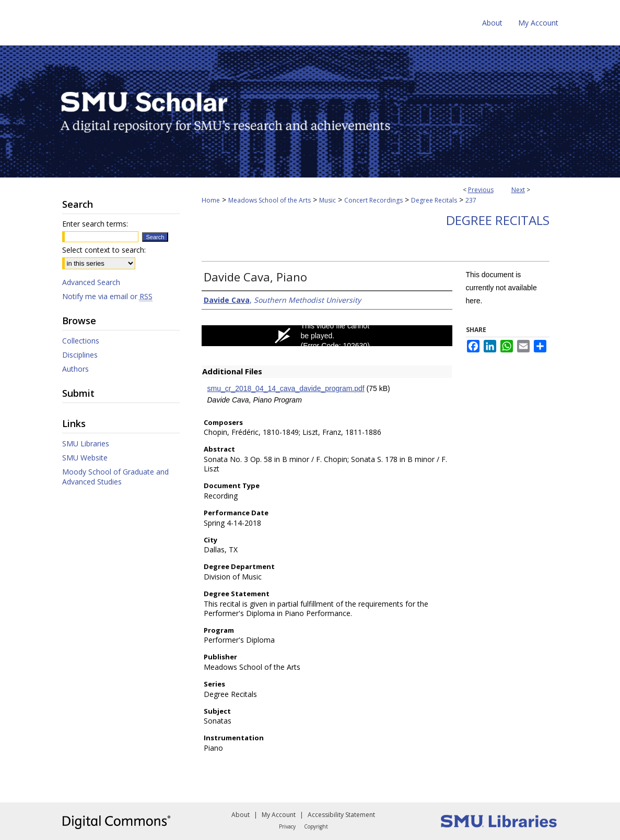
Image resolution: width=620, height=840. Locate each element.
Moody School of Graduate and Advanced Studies (115, 477)
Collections (81, 341)
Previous (481, 190)
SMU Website (85, 458)
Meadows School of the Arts (270, 200)
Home (211, 200)
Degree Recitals (434, 200)
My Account (279, 815)
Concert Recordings (373, 200)
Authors (75, 369)
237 (471, 200)
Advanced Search (91, 282)
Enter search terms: (95, 224)
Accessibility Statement (341, 815)
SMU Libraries (86, 443)
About (241, 815)
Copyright (316, 826)
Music (327, 200)
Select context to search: (104, 250)
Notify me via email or (107, 296)
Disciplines (80, 355)
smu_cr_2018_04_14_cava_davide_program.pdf (286, 388)
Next (518, 190)
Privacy (287, 826)
